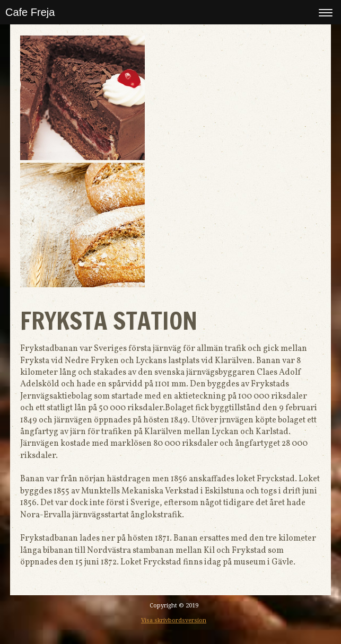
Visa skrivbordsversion (174, 620)
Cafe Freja (30, 12)
